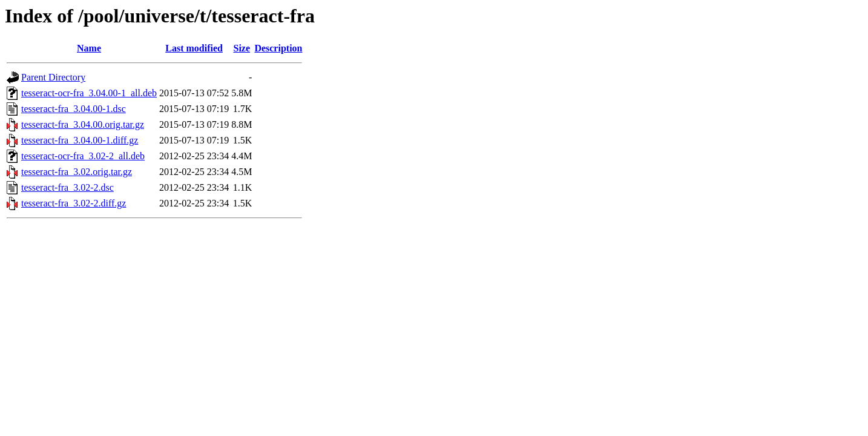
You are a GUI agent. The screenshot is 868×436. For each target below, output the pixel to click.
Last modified (194, 48)
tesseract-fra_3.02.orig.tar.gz (77, 172)
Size (242, 48)
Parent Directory (53, 77)
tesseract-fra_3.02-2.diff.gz (74, 203)
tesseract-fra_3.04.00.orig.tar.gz (83, 124)
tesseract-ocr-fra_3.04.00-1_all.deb (89, 93)
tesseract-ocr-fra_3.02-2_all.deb (83, 156)
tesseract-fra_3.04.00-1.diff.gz (80, 140)
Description (278, 48)
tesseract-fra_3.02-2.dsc (67, 187)
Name (89, 48)
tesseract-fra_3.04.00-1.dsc (74, 109)
